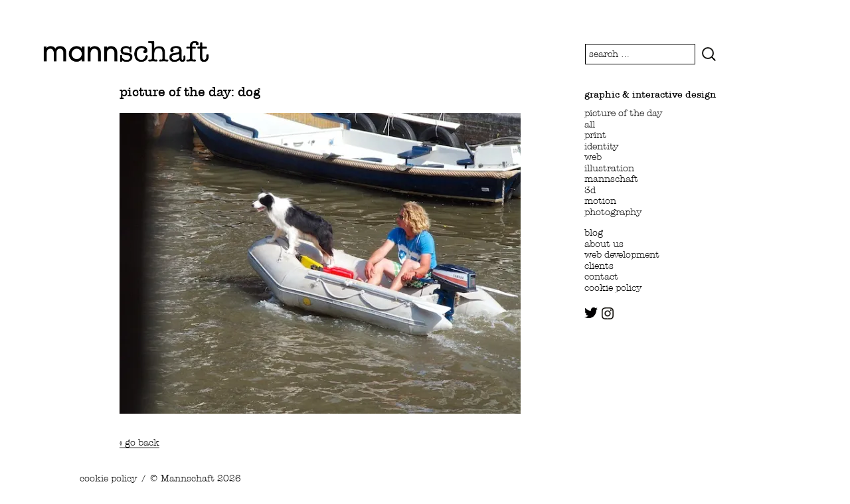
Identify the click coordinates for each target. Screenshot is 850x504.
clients (599, 266)
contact (601, 276)
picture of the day (623, 113)
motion (600, 201)
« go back (139, 442)
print (595, 135)
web (593, 157)
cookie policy (613, 288)
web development (622, 254)
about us (604, 244)
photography (613, 212)
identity (601, 146)
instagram (608, 313)
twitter (591, 313)
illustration (609, 168)
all (590, 124)
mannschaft (611, 179)
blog (594, 232)
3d (590, 190)
